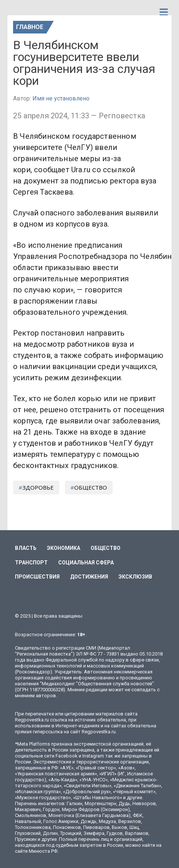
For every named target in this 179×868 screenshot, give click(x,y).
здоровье (38, 487)
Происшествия (37, 577)
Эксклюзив (135, 577)
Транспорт (31, 563)
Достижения (89, 577)
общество (91, 487)
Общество (106, 548)
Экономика (64, 548)
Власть (26, 548)
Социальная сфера (86, 563)
